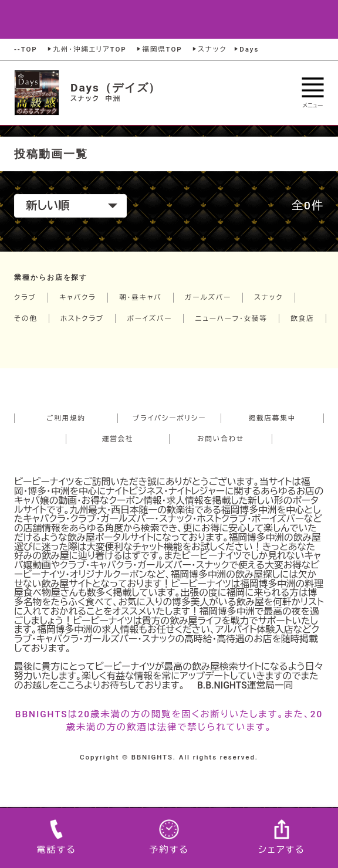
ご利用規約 (66, 418)
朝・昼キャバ (141, 297)
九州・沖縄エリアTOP (86, 49)
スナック (209, 49)
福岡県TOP (158, 49)
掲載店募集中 (273, 418)
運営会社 (118, 439)
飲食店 (302, 318)
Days (246, 49)
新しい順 (72, 206)
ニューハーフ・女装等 (231, 318)
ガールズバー (208, 297)
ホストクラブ (82, 318)
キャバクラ (78, 297)
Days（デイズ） (116, 88)
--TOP (26, 49)
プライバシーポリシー (169, 418)
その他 (26, 318)
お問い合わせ (221, 439)
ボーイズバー (149, 318)
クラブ (25, 297)
